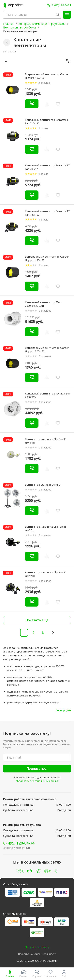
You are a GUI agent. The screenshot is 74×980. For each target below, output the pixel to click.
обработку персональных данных (37, 781)
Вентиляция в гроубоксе (20, 27)
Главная (9, 24)
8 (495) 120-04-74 (19, 843)
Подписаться (37, 769)
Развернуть (63, 710)
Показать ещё (37, 620)
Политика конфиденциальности (37, 954)
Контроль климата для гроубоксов (42, 24)
